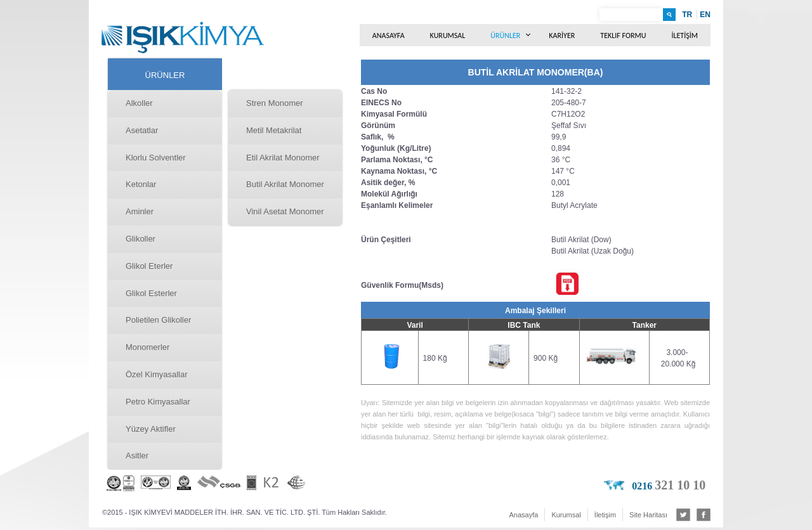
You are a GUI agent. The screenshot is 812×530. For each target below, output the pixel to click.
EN (705, 15)
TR (687, 15)
